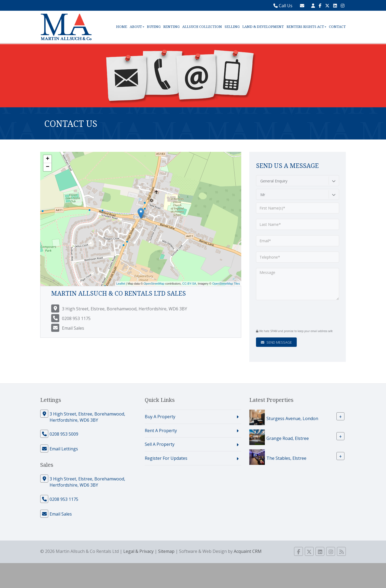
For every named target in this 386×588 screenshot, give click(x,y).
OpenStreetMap (154, 284)
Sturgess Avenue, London (292, 418)
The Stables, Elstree (286, 458)
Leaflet (121, 284)
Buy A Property (160, 417)
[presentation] (289, 314)
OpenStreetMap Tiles (226, 284)
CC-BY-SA (189, 284)
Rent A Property (161, 431)
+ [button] (48, 159)
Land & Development (263, 27)
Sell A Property (160, 444)
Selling (232, 27)
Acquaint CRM (248, 551)
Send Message (276, 342)
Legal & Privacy (138, 551)
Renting (171, 27)
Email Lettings (64, 449)
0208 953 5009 (64, 434)
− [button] (48, 167)
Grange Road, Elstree (288, 438)
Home (122, 27)
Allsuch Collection (202, 27)
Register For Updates (166, 458)
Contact (337, 27)
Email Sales (73, 328)
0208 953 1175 (76, 318)
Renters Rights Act (306, 27)
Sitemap (166, 551)
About (137, 27)
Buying (154, 27)
